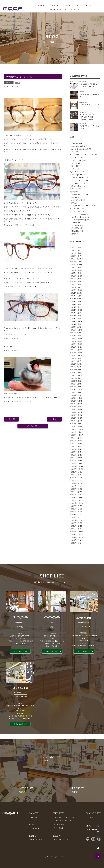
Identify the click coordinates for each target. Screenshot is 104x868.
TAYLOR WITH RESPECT (82, 216)
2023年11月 (76, 340)
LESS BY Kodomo (79, 190)
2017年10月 (76, 547)
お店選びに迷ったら (79, 227)
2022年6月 (75, 388)
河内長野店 (75, 238)
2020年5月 (75, 459)
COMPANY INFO (57, 10)
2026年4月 (75, 257)
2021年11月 (76, 408)
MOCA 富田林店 (59, 824)
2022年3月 (75, 396)
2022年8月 (75, 382)
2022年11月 (76, 374)
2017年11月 (76, 544)
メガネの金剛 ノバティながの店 (64, 821)
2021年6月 (75, 422)
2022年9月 (75, 379)
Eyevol (74, 176)
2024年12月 (76, 303)
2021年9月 (75, 414)
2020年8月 (75, 450)
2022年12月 (76, 371)
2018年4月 (75, 530)
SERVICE (56, 5)
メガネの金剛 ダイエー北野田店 (64, 817)
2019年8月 (75, 485)
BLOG (89, 5)
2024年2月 (75, 331)
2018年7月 (75, 521)
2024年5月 (75, 323)
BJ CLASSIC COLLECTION (82, 164)
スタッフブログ (92, 830)
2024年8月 (75, 314)
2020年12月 (76, 439)
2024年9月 (75, 311)
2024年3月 (75, 328)
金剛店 (17, 83)
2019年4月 (75, 496)
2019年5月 (75, 493)
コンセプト (34, 817)
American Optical (78, 156)
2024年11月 (76, 306)
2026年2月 (75, 263)
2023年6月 (75, 354)
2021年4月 (75, 428)
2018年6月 (75, 524)
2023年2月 (75, 365)
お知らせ (75, 232)
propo (74, 201)
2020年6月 (75, 456)
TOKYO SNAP (77, 218)
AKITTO (75, 153)
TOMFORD (76, 221)
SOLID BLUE (77, 210)
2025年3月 (75, 294)
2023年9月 (75, 345)
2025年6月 (75, 286)
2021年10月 (76, 411)
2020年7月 (75, 453)
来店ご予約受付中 (20, 661)
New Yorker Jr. (77, 196)
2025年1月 (75, 300)
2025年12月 (76, 269)
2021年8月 (75, 416)
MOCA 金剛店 (59, 828)
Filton (74, 179)
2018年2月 (75, 536)
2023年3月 (75, 362)
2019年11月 (76, 476)
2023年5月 (75, 357)
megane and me (78, 193)
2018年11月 (76, 510)
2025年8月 (75, 280)
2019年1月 (75, 504)
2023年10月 (76, 342)
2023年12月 (76, 337)
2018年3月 (75, 533)
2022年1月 (75, 402)
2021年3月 (75, 431)
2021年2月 (75, 433)
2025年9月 (75, 277)
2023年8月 (75, 348)
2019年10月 (76, 479)
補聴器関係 (75, 241)
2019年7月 (75, 487)
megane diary (81, 229)
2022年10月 (76, 377)
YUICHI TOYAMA (79, 224)
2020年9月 (75, 448)
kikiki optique (77, 184)
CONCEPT (43, 5)
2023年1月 (75, 368)
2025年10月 (76, 274)
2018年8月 (75, 519)
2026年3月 (75, 260)
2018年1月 (75, 539)
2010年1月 (75, 553)
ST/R (74, 213)
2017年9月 (75, 550)
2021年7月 (75, 419)
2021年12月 (76, 405)
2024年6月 (75, 320)
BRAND (68, 5)
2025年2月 (75, 297)
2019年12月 (76, 473)
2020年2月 (75, 467)
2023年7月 (75, 351)
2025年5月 (75, 288)
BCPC (74, 162)
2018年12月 (76, 507)
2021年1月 (75, 436)
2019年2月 (75, 502)
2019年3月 (75, 499)
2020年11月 (76, 442)
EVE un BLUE (77, 170)
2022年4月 (75, 394)
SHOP (79, 5)
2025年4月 (75, 291)
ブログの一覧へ (33, 426)
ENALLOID (76, 167)
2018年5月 (75, 527)
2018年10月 (76, 513)
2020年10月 (76, 445)
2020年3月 (75, 465)
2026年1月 (75, 266)
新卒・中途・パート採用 (62, 840)
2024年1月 (75, 334)
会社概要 (90, 817)
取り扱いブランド (36, 840)
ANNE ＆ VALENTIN (80, 159)
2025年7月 (75, 283)
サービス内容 (35, 828)
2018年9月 (75, 516)
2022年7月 (75, 385)
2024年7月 (75, 317)
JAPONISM (76, 181)
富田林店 (75, 235)
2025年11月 (76, 271)
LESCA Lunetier (78, 187)
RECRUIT (75, 10)
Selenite (75, 207)
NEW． (74, 198)
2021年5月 (75, 425)
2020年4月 (75, 462)
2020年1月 (75, 470)
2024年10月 (76, 308)
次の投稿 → (54, 419)
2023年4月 (75, 360)
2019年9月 (75, 482)
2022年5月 (75, 391)
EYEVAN (75, 173)
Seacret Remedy (78, 204)
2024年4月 (75, 325)
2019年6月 (75, 490)
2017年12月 (76, 541)
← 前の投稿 (11, 419)
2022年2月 (75, 399)
